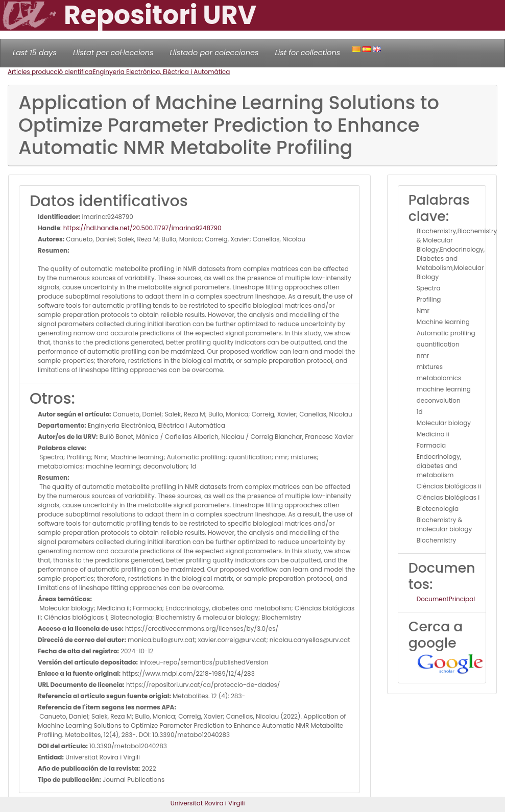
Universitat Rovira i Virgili (208, 803)
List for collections (307, 53)
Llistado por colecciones (214, 53)
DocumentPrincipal (446, 599)
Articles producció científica (50, 72)
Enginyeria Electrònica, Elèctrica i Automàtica (161, 72)
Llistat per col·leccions (113, 53)
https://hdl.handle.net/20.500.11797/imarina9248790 (142, 228)
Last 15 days (35, 53)
